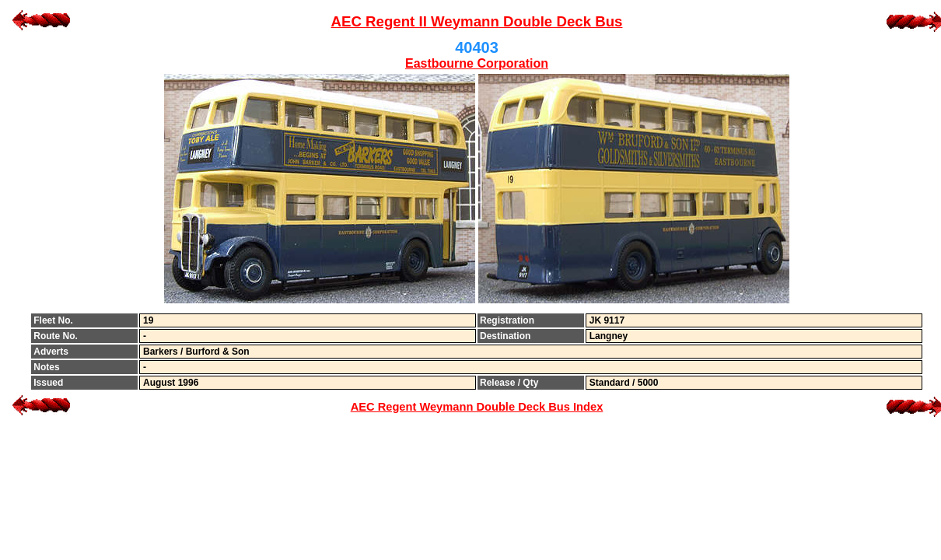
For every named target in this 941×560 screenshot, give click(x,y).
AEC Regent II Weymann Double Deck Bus (477, 21)
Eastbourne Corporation (477, 63)
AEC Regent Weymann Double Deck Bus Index (477, 407)
